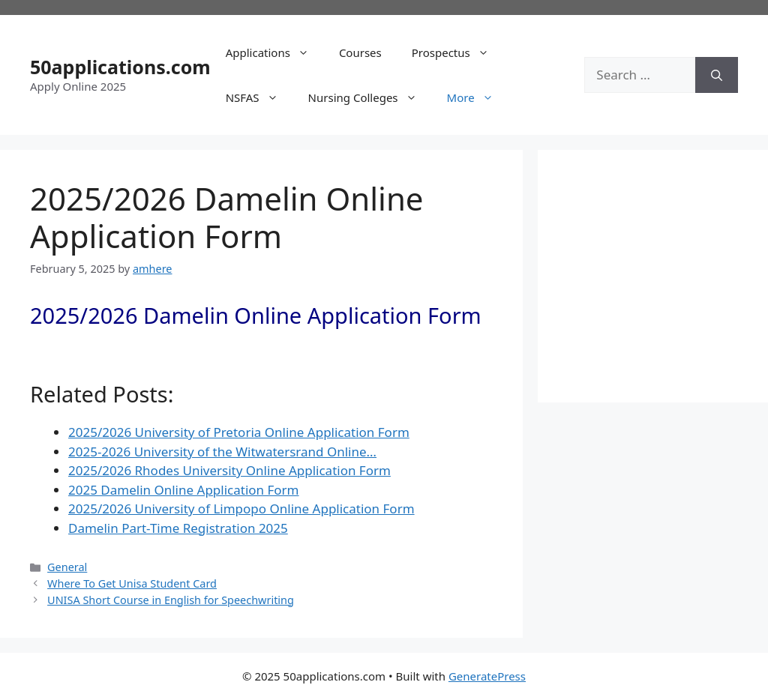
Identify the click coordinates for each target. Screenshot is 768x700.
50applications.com (120, 67)
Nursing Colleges (370, 97)
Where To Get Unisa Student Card (132, 583)
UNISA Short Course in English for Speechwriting (171, 600)
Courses (360, 52)
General (67, 567)
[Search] (717, 75)
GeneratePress (487, 676)
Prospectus (458, 52)
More (478, 97)
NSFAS (259, 97)
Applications (275, 52)
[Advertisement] (668, 274)
